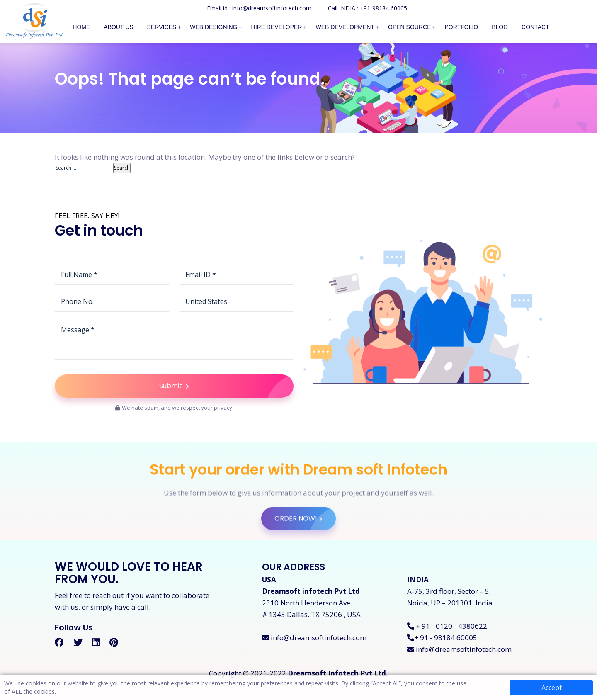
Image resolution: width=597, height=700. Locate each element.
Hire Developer (277, 27)
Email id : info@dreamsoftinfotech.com (259, 8)
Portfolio (462, 27)
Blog (500, 27)
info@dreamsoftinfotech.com (314, 638)
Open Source (409, 27)
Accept (552, 688)
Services (162, 27)
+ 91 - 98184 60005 (442, 638)
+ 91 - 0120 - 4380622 (447, 626)
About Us (118, 27)
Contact (535, 27)
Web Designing (214, 27)
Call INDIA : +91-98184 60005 (368, 8)
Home (81, 27)
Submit (226, 423)
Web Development (345, 27)
